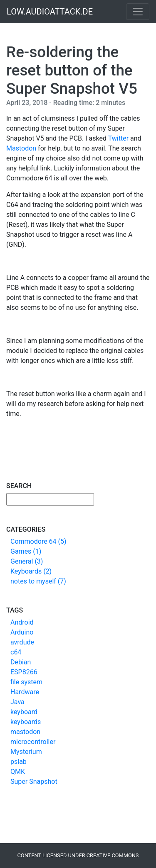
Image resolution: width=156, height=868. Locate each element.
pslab (19, 762)
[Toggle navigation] (138, 12)
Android (22, 622)
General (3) (27, 561)
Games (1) (26, 551)
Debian (21, 662)
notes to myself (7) (38, 581)
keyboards (26, 722)
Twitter (118, 138)
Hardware (25, 692)
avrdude (22, 642)
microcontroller (33, 742)
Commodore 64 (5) (38, 541)
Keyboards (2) (31, 571)
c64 (16, 652)
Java (17, 702)
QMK (18, 772)
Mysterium (26, 752)
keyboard (24, 712)
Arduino (22, 632)
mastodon (25, 732)
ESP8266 (24, 672)
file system (26, 682)
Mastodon (21, 148)
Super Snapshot (34, 782)
